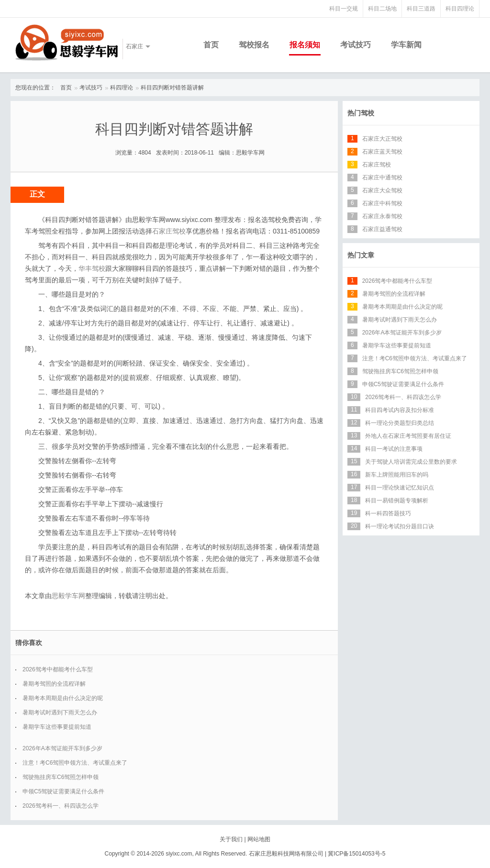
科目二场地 (382, 9)
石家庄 (134, 46)
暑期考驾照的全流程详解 (54, 684)
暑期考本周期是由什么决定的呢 (63, 698)
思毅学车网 (68, 596)
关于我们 (231, 839)
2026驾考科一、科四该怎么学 (61, 806)
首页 (211, 45)
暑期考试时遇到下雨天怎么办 (60, 712)
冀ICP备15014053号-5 (356, 854)
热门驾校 (361, 113)
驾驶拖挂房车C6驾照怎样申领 (61, 777)
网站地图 (259, 839)
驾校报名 (254, 45)
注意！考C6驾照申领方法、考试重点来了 (75, 763)
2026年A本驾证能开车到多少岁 (62, 748)
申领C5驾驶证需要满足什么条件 (63, 791)
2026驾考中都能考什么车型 (58, 669)
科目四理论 (460, 9)
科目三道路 (421, 9)
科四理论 (122, 88)
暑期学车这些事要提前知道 (57, 727)
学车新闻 (406, 45)
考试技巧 (356, 45)
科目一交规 (344, 9)
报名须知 (305, 45)
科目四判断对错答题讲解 (172, 88)
